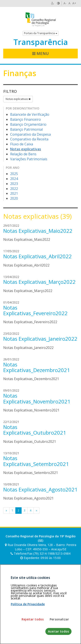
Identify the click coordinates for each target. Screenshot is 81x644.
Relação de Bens (23, 154)
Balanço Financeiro (25, 119)
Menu (40, 53)
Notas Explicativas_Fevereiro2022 (35, 310)
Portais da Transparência (41, 33)
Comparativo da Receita (29, 139)
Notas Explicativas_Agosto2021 (40, 489)
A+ (74, 3)
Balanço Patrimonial (26, 129)
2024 (14, 179)
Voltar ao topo (68, 600)
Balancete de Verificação (30, 114)
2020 (14, 198)
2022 (14, 189)
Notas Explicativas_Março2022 (39, 282)
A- (65, 3)
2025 (14, 174)
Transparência (41, 42)
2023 (14, 184)
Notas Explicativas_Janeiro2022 (40, 339)
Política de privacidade (19, 602)
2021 (14, 193)
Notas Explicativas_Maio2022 (38, 231)
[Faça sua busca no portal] (36, 570)
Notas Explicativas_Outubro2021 (35, 430)
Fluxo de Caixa (22, 144)
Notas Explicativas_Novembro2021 (37, 398)
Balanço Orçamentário (28, 124)
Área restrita (14, 600)
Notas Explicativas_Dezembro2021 (37, 367)
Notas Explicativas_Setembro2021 (36, 461)
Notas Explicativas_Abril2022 (37, 256)
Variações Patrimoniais (29, 159)
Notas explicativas (18, 99)
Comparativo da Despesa (30, 134)
